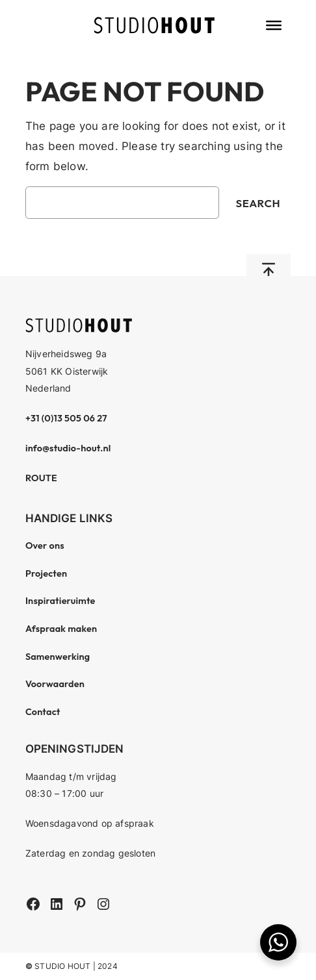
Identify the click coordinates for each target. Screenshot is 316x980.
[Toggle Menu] (274, 25)
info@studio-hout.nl (68, 448)
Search (258, 203)
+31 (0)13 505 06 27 (66, 418)
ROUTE (41, 478)
